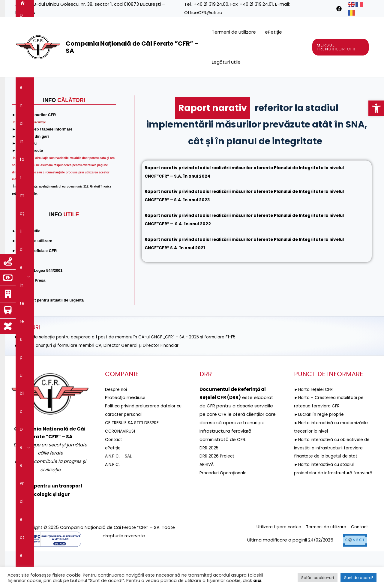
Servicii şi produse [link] (288, 86)
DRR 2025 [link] (210, 484)
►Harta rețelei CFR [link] (315, 426)
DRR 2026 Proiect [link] (218, 492)
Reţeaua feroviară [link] (237, 86)
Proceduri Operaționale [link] (225, 509)
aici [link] (257, 580)
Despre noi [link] (48, 86)
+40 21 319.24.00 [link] (211, 4)
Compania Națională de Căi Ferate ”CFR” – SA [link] (132, 47)
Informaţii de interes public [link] (101, 86)
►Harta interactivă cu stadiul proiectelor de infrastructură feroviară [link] (327, 517)
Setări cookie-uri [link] (318, 578)
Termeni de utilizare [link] (234, 32)
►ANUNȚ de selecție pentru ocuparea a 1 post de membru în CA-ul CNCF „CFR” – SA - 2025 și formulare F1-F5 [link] (135, 373)
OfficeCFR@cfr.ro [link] (203, 12)
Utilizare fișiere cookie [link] (270, 564)
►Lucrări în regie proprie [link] (321, 450)
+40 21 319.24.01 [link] (256, 4)
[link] (376, 108)
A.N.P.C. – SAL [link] (119, 492)
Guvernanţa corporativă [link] (45, 104)
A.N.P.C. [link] (113, 501)
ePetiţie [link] (273, 32)
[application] (59, 86)
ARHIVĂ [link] (207, 501)
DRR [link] (147, 86)
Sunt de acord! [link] (358, 578)
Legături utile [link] (226, 62)
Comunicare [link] (161, 104)
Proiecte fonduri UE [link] (184, 86)
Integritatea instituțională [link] (108, 104)
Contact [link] (195, 104)
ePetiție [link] (114, 484)
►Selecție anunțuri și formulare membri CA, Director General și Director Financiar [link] (103, 381)
